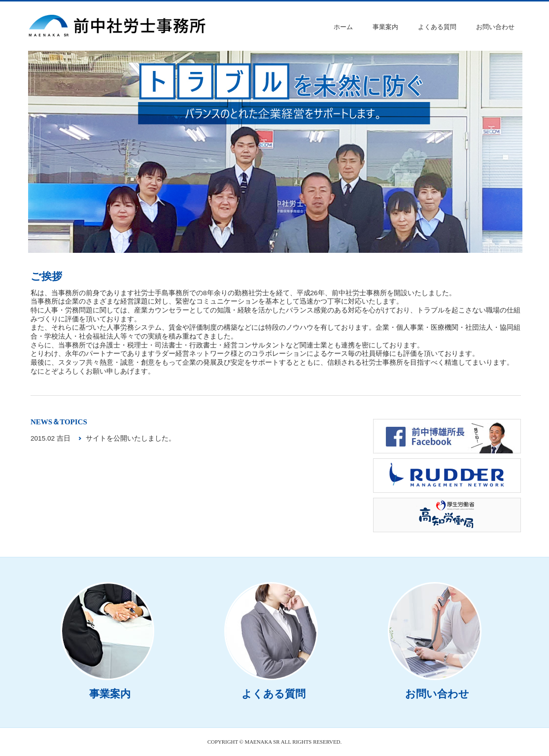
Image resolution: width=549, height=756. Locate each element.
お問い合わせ (495, 27)
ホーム (343, 27)
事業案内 (385, 27)
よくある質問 (437, 27)
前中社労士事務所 (118, 26)
